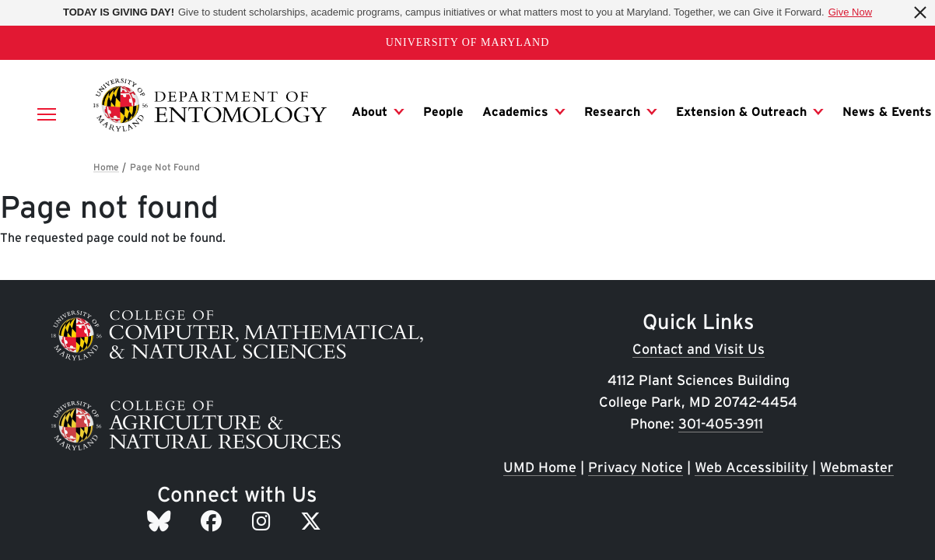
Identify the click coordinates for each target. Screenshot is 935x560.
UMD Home (540, 467)
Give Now (850, 12)
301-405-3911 (721, 423)
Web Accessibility (751, 467)
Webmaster (857, 467)
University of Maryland (468, 42)
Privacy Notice (636, 467)
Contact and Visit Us (699, 349)
